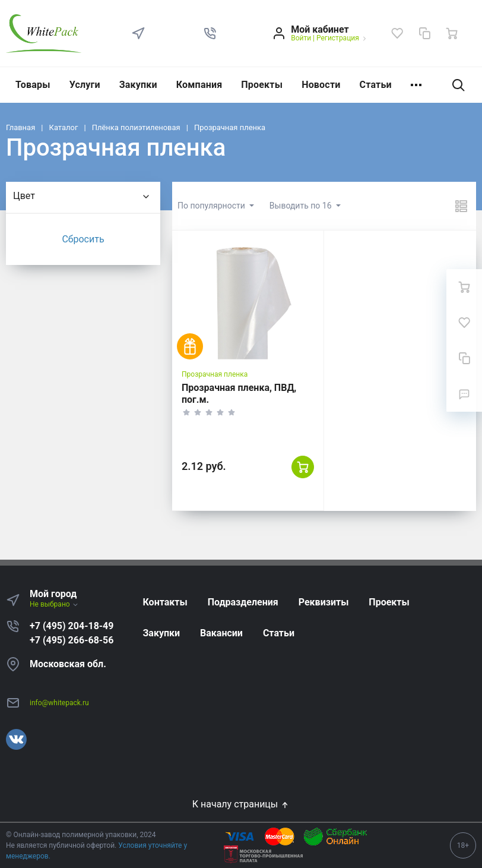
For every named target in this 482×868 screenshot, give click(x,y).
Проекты (262, 85)
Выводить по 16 (302, 206)
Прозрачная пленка (215, 374)
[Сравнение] (424, 33)
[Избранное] (397, 33)
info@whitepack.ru (59, 703)
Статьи (376, 85)
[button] (210, 33)
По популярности (212, 206)
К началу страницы (241, 804)
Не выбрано (54, 604)
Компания (199, 85)
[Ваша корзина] (452, 33)
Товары (33, 85)
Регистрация (338, 38)
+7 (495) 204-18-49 (72, 626)
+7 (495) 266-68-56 (72, 640)
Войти (301, 38)
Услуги (85, 85)
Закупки (138, 85)
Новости (321, 85)
